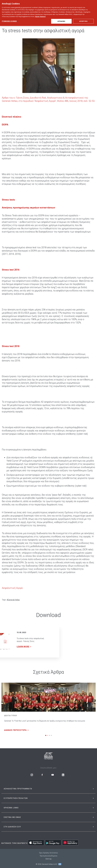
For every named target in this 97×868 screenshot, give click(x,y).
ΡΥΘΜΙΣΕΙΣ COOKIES (9, 18)
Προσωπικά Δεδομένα (49, 856)
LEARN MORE (24, 647)
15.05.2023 (21, 632)
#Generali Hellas (13, 600)
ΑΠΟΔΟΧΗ (61, 18)
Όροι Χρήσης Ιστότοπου (48, 853)
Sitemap (49, 859)
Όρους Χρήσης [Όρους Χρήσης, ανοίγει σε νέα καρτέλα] (40, 13)
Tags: (4, 600)
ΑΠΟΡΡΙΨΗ (83, 18)
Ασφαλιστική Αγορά (12, 588)
